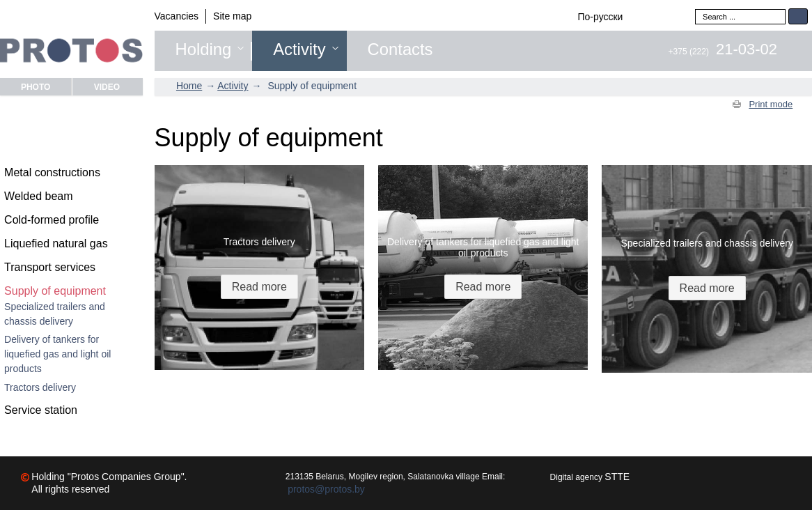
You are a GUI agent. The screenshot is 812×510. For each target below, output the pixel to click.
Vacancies (177, 16)
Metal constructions (52, 172)
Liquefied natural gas (56, 244)
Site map (232, 16)
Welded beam (38, 196)
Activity (299, 49)
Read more (259, 287)
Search (798, 16)
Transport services (50, 267)
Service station (41, 410)
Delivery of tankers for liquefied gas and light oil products (57, 354)
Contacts (400, 49)
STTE (617, 477)
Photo (36, 87)
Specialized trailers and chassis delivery (55, 314)
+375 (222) (723, 52)
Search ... (695, 9)
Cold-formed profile (52, 220)
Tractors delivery (40, 387)
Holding (204, 49)
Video (107, 87)
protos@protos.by (326, 489)
